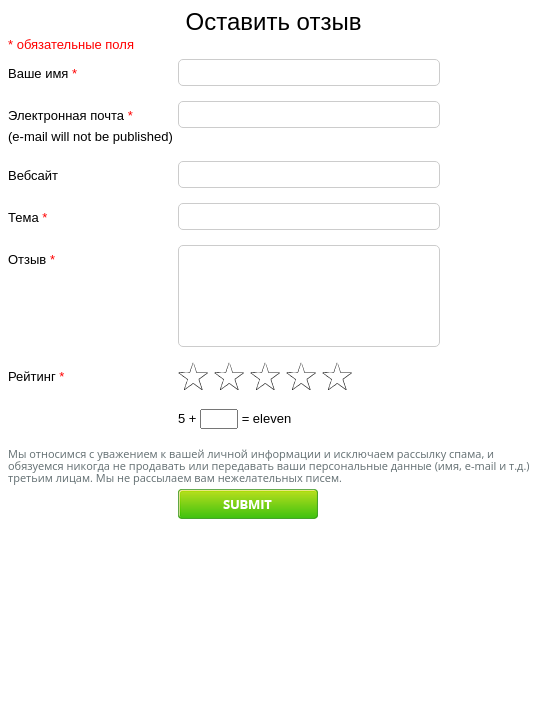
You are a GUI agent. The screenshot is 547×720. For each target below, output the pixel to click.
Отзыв (31, 259)
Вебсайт (33, 175)
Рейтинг (36, 394)
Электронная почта (70, 115)
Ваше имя (42, 73)
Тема (27, 217)
